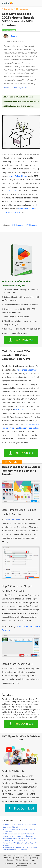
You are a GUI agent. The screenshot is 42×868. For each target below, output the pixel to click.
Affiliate (18, 860)
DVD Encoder (18, 225)
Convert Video (28, 855)
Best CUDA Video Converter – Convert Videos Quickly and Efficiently (19, 826)
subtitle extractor (9, 428)
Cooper (14, 36)
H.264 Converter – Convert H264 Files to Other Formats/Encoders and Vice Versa (20, 849)
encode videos (10, 191)
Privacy (26, 860)
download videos (21, 410)
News (33, 860)
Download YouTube (22, 858)
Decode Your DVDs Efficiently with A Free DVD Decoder (20, 844)
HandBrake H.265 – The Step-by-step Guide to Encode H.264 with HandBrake (20, 839)
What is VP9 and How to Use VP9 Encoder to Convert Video (19, 830)
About (34, 858)
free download (14, 519)
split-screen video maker (28, 428)
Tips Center (7, 855)
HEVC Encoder (31, 225)
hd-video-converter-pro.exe (15, 88)
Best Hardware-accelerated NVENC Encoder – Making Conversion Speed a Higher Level (20, 835)
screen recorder (33, 424)
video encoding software (27, 370)
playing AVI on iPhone (18, 176)
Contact (10, 860)
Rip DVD (17, 855)
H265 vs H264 (23, 626)
